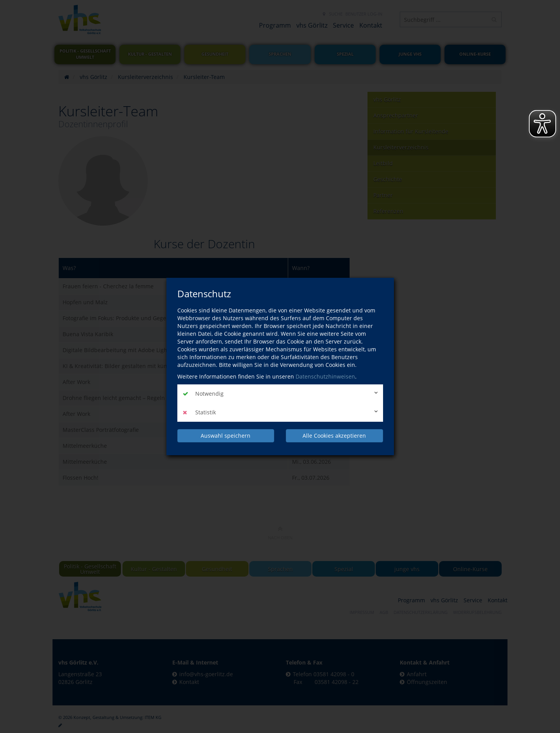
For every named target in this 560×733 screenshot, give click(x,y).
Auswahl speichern (226, 436)
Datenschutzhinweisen (325, 376)
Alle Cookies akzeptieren (334, 436)
